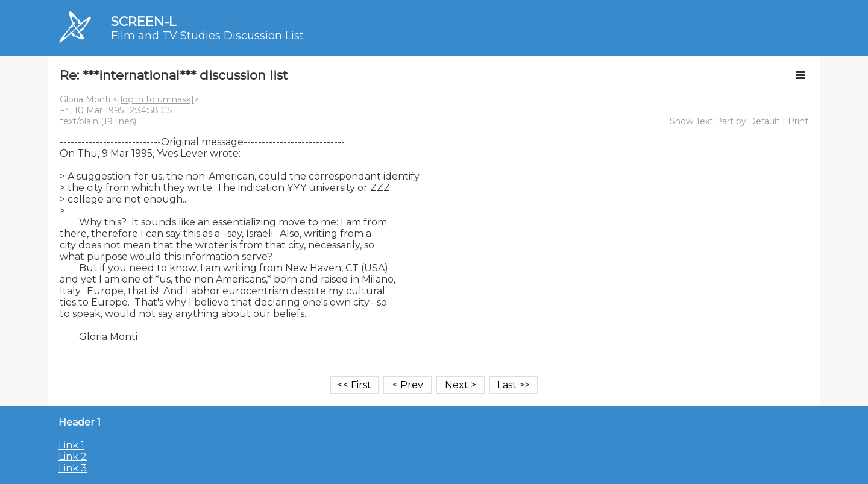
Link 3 (73, 468)
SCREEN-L (143, 21)
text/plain (79, 121)
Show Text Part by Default (725, 121)
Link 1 (71, 445)
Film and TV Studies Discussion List (207, 36)
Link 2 (73, 457)
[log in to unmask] (156, 99)
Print (798, 121)
